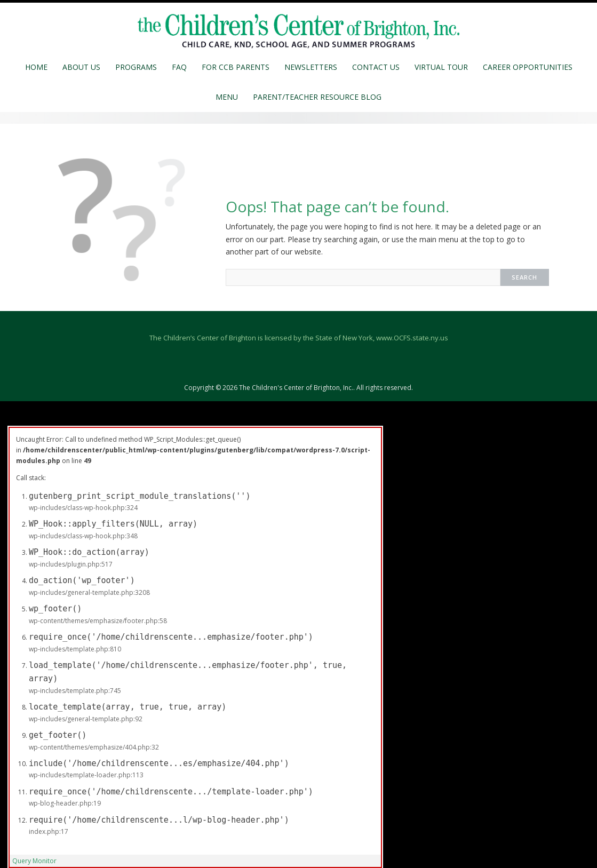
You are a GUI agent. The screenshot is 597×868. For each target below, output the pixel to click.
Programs (136, 67)
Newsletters (311, 67)
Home (36, 67)
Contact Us (376, 67)
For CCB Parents (236, 67)
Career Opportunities (528, 67)
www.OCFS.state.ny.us (412, 338)
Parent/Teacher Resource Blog (317, 97)
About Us (81, 67)
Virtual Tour (441, 67)
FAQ (179, 67)
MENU (227, 97)
